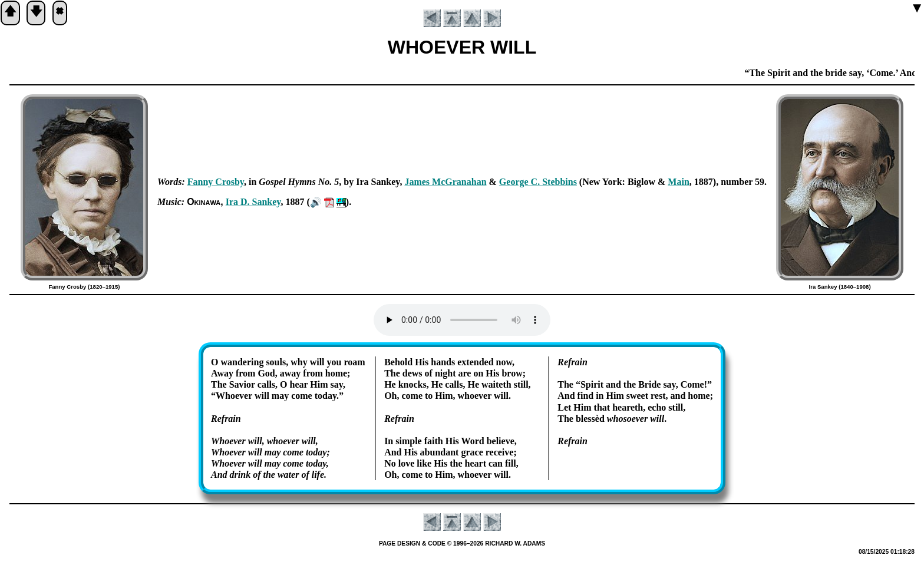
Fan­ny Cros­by (216, 182)
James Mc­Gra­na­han (445, 182)
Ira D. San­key (253, 202)
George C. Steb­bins (538, 182)
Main (678, 182)
